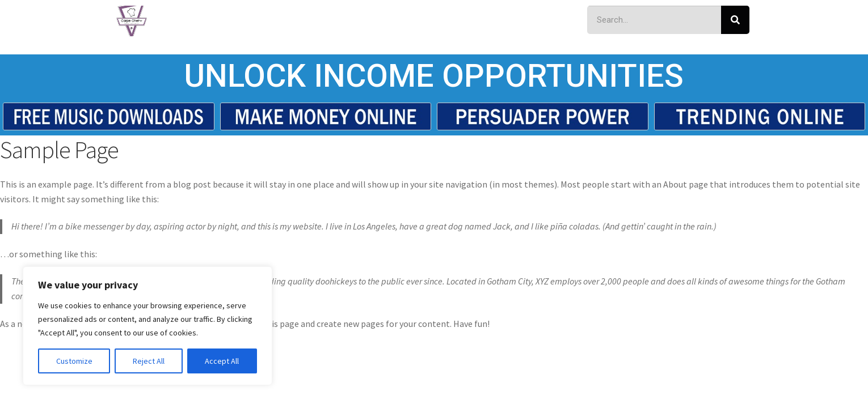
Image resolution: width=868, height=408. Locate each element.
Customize (74, 361)
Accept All (222, 361)
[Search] (735, 20)
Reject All (149, 361)
